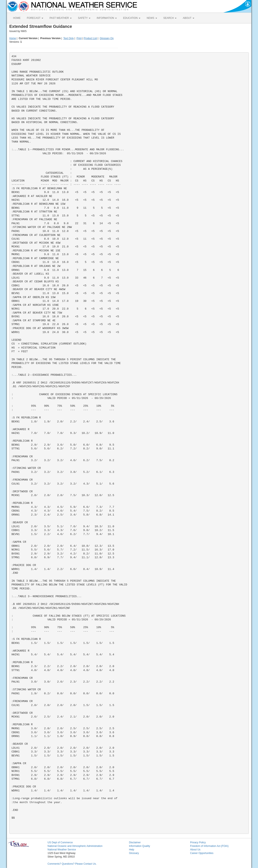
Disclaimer (135, 842)
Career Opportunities (202, 853)
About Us (195, 850)
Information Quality (140, 846)
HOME (17, 18)
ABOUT (188, 18)
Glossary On (107, 38)
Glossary (134, 853)
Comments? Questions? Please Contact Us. (72, 864)
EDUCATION (132, 18)
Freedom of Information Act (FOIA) (209, 846)
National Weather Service (62, 850)
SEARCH (170, 18)
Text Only (69, 38)
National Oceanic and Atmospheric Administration (75, 846)
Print (79, 38)
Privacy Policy (198, 842)
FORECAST (35, 18)
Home (13, 38)
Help (132, 850)
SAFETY (84, 18)
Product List (90, 38)
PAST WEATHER (61, 18)
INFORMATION (107, 18)
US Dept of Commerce (60, 842)
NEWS (152, 18)
